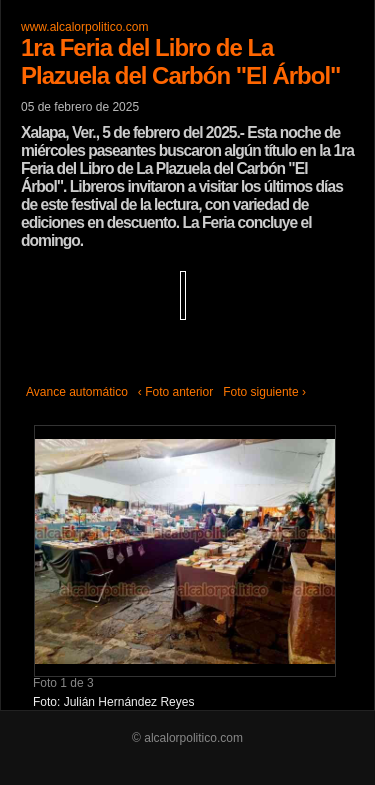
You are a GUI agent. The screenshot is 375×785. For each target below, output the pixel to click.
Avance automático (77, 392)
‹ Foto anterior (175, 392)
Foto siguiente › (264, 392)
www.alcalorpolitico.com (84, 27)
